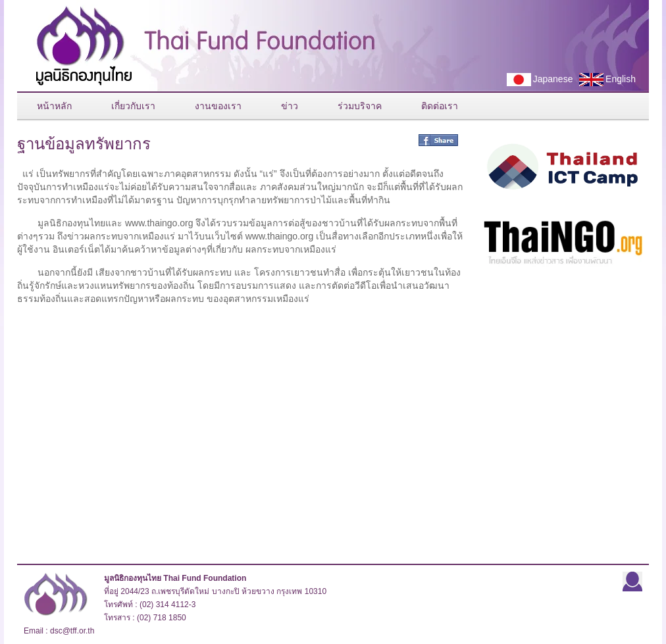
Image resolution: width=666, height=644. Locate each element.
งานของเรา (218, 106)
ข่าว (290, 106)
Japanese (536, 80)
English (604, 80)
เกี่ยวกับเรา (133, 106)
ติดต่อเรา (440, 106)
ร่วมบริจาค (360, 106)
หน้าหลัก (54, 106)
